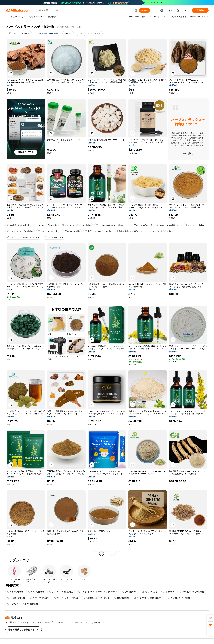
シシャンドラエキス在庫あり (61, 592)
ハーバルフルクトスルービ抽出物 (110, 225)
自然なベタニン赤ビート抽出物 (98, 231)
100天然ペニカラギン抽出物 (140, 225)
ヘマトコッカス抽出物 (48, 231)
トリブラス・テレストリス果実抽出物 (23, 604)
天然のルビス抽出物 (71, 231)
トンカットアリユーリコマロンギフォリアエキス (98, 592)
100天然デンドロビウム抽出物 (192, 592)
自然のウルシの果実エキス (169, 225)
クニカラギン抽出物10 (40, 598)
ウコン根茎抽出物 (36, 592)
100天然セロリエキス (54, 237)
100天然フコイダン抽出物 (179, 598)
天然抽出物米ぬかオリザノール (129, 231)
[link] (210, 618)
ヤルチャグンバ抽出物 (194, 225)
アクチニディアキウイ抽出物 (159, 231)
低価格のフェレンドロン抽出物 (96, 598)
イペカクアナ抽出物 (16, 598)
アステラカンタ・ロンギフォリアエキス (23, 237)
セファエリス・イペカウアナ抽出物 (76, 225)
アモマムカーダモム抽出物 (46, 225)
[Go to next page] (118, 553)
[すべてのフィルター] (19, 33)
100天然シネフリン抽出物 (18, 225)
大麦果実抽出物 (121, 598)
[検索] (145, 10)
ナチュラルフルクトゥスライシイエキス (158, 592)
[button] (136, 10)
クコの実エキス (130, 592)
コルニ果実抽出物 (15, 592)
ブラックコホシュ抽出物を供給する (148, 598)
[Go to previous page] (96, 553)
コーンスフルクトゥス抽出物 (66, 598)
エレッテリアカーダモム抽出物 (20, 231)
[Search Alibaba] (86, 10)
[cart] (171, 11)
